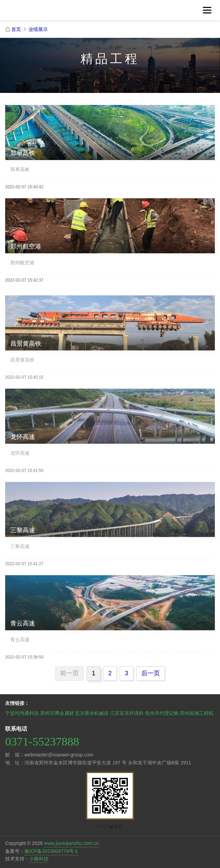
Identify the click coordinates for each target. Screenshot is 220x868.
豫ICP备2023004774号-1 (51, 851)
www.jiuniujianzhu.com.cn (71, 843)
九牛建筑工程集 (53, 13)
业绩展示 (38, 29)
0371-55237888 (42, 742)
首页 (16, 29)
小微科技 (39, 859)
